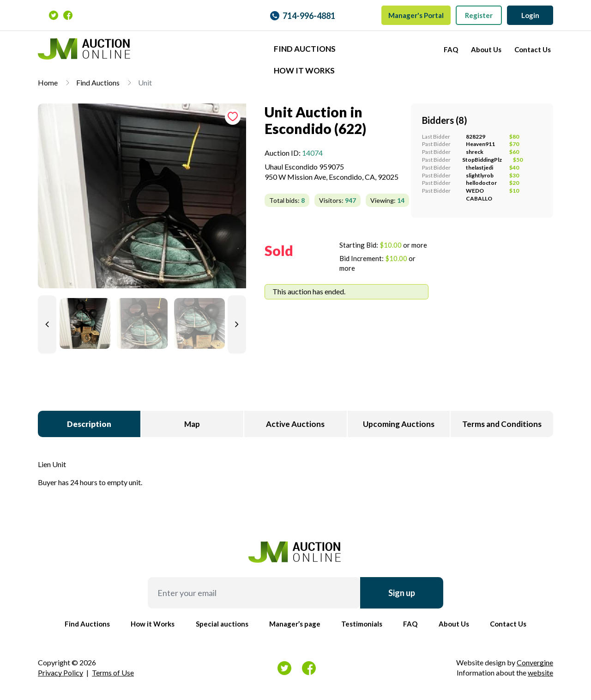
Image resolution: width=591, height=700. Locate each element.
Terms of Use (113, 673)
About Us (486, 49)
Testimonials (362, 624)
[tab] (142, 200)
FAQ (451, 49)
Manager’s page (295, 624)
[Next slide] (237, 325)
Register (479, 15)
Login (530, 15)
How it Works (304, 70)
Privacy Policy (60, 673)
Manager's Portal (416, 15)
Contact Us (533, 49)
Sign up (402, 593)
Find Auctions (305, 49)
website (540, 673)
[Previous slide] (47, 325)
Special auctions (222, 624)
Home (48, 82)
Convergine (535, 662)
